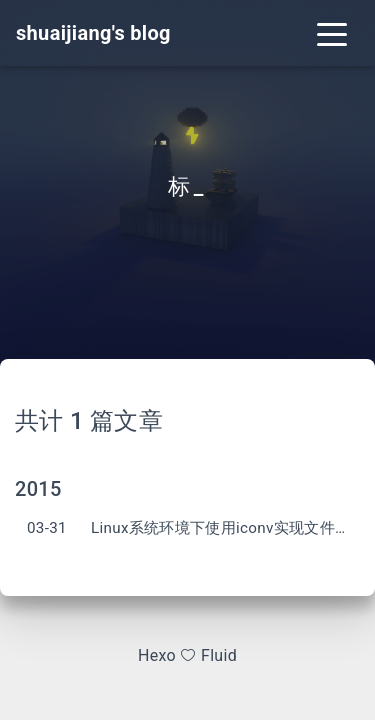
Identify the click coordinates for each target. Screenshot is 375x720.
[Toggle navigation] (332, 33)
